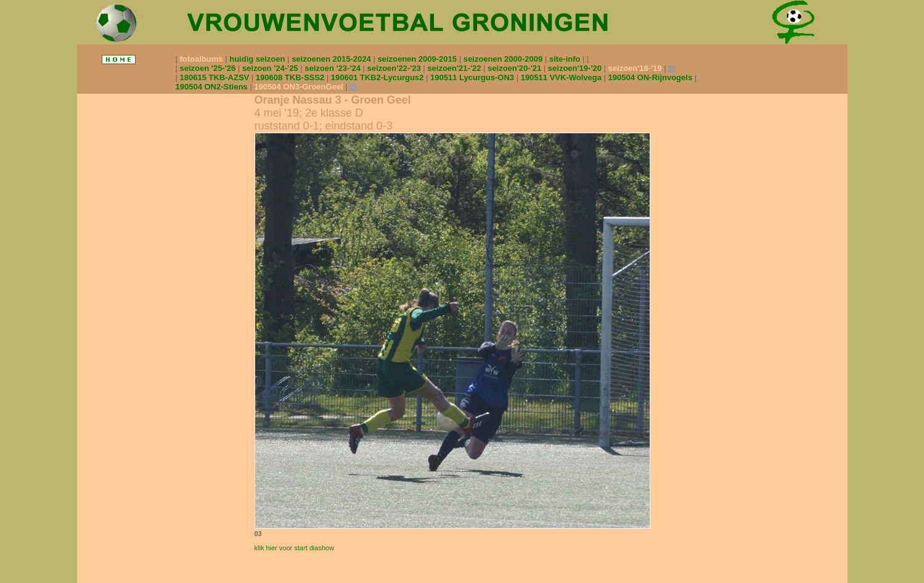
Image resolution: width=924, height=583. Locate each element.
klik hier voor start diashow (295, 548)
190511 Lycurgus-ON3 (473, 77)
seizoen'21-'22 (455, 68)
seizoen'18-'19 (636, 68)
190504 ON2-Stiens (213, 87)
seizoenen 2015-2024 (332, 59)
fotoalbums (203, 59)
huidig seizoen (258, 59)
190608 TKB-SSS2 (291, 77)
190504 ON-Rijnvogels (652, 77)
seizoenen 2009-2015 (418, 59)
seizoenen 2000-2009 (504, 59)
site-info (566, 59)
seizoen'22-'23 (395, 68)
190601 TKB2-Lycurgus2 (378, 77)
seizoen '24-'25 (271, 68)
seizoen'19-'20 (576, 68)
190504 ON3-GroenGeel (300, 87)
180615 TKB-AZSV (216, 77)
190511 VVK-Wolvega (562, 77)
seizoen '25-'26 (209, 68)
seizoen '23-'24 (333, 68)
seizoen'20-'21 (516, 68)
